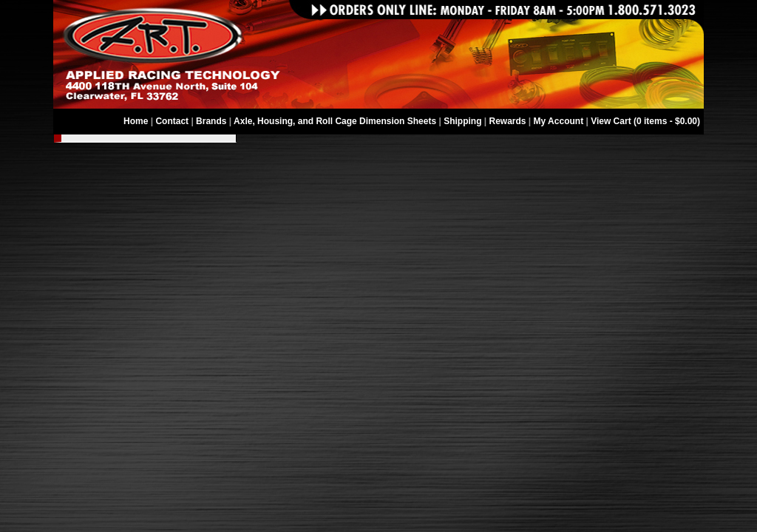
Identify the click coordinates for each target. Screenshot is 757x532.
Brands (211, 121)
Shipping (462, 121)
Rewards (508, 121)
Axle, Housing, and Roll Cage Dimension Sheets (335, 121)
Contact (172, 121)
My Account (559, 121)
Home (136, 121)
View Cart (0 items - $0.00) (645, 121)
